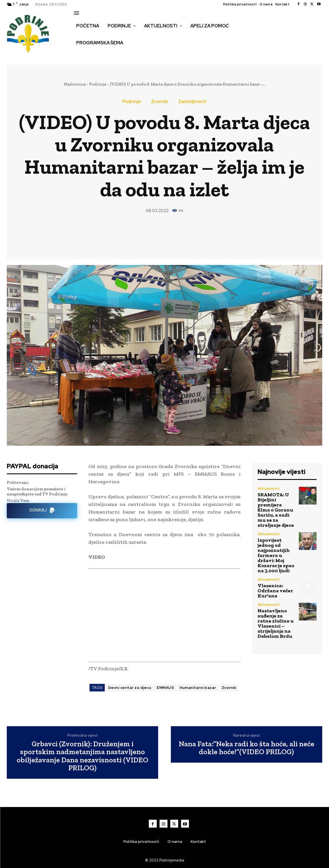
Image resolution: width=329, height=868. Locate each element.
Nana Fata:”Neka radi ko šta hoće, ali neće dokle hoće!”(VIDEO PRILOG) (247, 748)
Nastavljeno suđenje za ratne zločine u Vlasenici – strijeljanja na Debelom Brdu (276, 623)
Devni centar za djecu (130, 688)
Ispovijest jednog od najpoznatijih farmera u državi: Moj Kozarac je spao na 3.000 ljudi (276, 555)
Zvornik (160, 102)
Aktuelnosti (268, 489)
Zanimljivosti (192, 102)
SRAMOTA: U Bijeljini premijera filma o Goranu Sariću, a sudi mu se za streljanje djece (276, 510)
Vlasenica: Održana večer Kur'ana (275, 591)
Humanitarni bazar (198, 688)
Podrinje (98, 84)
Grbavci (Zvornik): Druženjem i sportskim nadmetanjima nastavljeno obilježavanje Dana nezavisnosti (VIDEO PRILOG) (82, 756)
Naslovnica (75, 84)
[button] (80, 55)
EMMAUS (165, 688)
